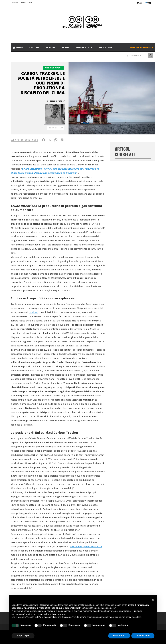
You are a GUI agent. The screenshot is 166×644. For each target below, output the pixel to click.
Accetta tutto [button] (143, 636)
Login (15, 2)
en (149, 3)
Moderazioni (85, 47)
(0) (139, 3)
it (146, 3)
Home (18, 47)
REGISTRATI (27, 2)
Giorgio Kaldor (57, 101)
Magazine (105, 47)
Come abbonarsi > (141, 47)
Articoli (34, 47)
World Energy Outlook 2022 (86, 546)
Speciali (51, 47)
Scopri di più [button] (23, 636)
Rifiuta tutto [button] (119, 636)
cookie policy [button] (109, 608)
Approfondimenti (54, 68)
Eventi (66, 47)
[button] (153, 600)
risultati (33, 312)
